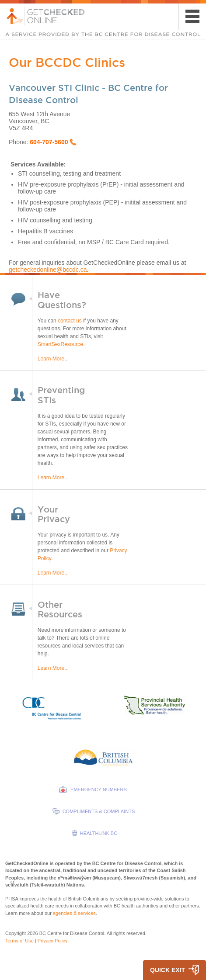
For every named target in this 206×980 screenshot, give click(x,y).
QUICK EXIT (168, 970)
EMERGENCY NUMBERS (99, 790)
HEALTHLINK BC (99, 833)
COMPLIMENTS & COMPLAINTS (99, 811)
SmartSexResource (60, 344)
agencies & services (74, 913)
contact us (70, 321)
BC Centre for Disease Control (72, 933)
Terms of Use (19, 941)
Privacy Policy (52, 941)
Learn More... (53, 359)
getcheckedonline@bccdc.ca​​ (48, 270)
